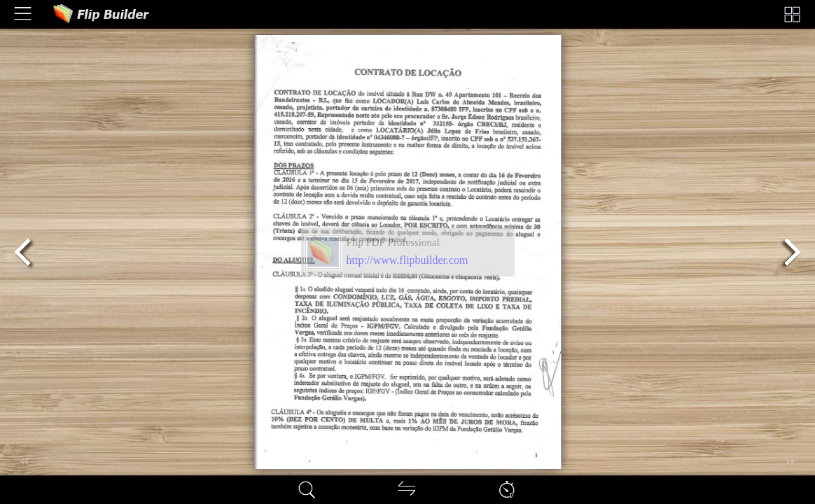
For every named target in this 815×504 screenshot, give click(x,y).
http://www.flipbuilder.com (407, 260)
